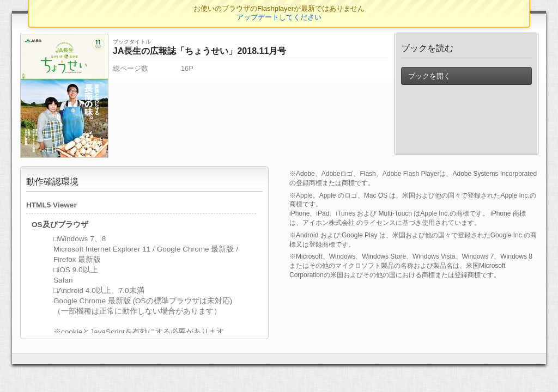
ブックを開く (429, 76)
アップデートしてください (279, 17)
